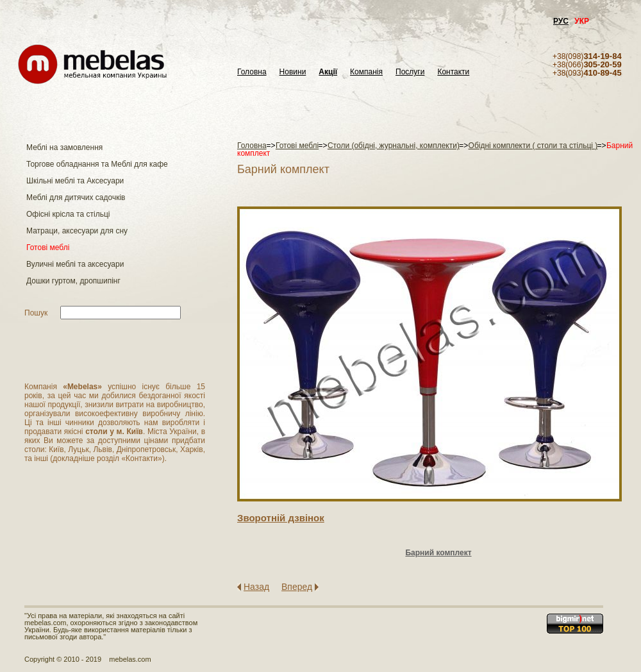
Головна (252, 72)
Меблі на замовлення (64, 147)
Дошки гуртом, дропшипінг (73, 281)
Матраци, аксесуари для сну (77, 231)
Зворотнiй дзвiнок (281, 518)
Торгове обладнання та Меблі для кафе (97, 164)
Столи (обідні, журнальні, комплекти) (394, 146)
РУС (561, 21)
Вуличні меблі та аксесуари (75, 264)
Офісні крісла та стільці (68, 214)
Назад (256, 587)
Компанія (366, 72)
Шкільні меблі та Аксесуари (75, 181)
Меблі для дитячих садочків (76, 197)
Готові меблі (48, 248)
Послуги (410, 72)
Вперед (297, 587)
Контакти (453, 72)
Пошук (36, 313)
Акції (328, 72)
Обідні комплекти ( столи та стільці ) (533, 146)
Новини (293, 72)
